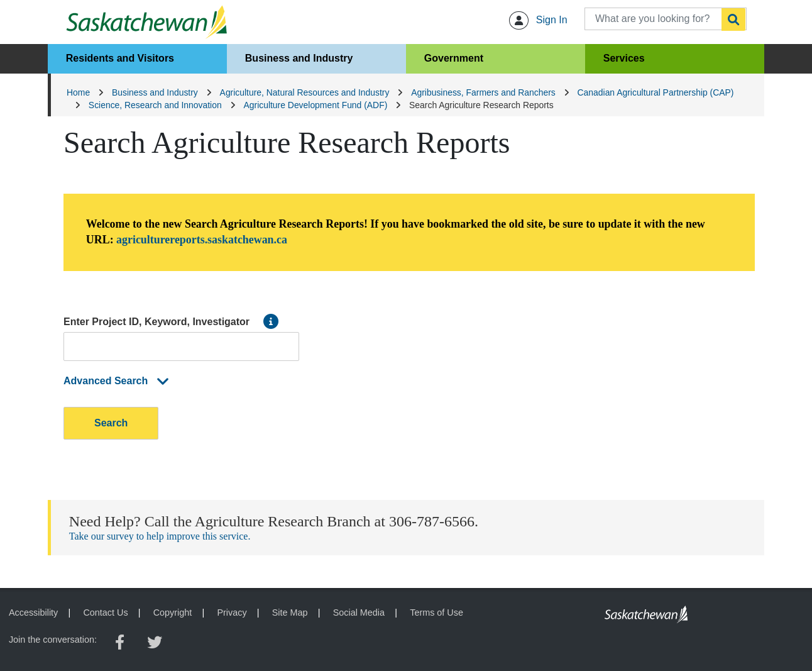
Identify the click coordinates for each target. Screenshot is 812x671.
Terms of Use (436, 613)
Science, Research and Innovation (155, 105)
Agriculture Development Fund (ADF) (316, 105)
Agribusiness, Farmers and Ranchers (483, 92)
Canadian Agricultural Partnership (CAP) (656, 92)
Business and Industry (299, 58)
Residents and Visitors (120, 58)
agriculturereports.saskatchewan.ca (202, 240)
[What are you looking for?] (666, 19)
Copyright (173, 613)
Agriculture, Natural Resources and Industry (305, 92)
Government (454, 58)
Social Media (359, 613)
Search (111, 423)
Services (624, 58)
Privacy (232, 613)
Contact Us (105, 613)
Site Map (290, 613)
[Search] (733, 19)
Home (78, 92)
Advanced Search (118, 381)
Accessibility (33, 613)
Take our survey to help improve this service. (160, 536)
